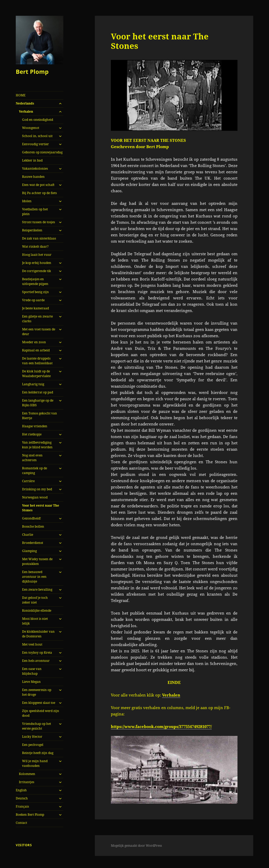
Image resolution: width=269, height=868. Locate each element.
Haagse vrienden (35, 426)
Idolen (27, 201)
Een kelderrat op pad (38, 392)
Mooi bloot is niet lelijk (35, 621)
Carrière (28, 481)
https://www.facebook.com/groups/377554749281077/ (161, 726)
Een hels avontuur (36, 661)
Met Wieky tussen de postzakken (37, 561)
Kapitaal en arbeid (36, 350)
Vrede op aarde (33, 300)
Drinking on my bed (37, 489)
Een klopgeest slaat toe (39, 703)
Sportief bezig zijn (35, 292)
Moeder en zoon (34, 342)
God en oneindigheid (38, 120)
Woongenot (31, 128)
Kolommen (27, 774)
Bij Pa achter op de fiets (39, 193)
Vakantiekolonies (35, 168)
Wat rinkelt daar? (35, 246)
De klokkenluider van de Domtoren (38, 634)
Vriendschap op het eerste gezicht (37, 726)
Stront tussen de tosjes (38, 222)
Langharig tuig (33, 384)
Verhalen (26, 111)
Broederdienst (33, 543)
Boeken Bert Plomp (30, 815)
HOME (21, 95)
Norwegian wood (35, 497)
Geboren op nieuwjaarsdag (42, 152)
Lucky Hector (32, 737)
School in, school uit (37, 136)
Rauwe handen (33, 177)
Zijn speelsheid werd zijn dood (41, 713)
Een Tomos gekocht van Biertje (40, 416)
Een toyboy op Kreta (37, 653)
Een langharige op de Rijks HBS (38, 403)
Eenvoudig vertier (35, 144)
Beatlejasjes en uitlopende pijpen (35, 281)
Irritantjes (27, 782)
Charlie (28, 535)
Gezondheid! (32, 518)
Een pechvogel (33, 745)
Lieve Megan (31, 682)
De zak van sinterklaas (39, 238)
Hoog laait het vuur (37, 255)
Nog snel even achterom (32, 458)
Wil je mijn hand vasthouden (35, 763)
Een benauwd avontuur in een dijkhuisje (34, 577)
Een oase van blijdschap (32, 671)
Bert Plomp (32, 71)
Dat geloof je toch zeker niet (35, 600)
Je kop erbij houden (37, 263)
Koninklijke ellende (37, 610)
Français (22, 806)
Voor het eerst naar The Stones (41, 508)
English (21, 790)
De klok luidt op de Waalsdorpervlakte (36, 374)
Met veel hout (32, 644)
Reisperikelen (32, 230)
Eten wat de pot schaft (38, 185)
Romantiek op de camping (35, 471)
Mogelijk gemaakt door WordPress (136, 846)
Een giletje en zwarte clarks (37, 319)
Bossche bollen (33, 526)
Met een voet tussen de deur (39, 332)
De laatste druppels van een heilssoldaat (37, 361)
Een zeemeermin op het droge (37, 692)
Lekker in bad (32, 160)
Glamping (29, 551)
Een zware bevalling (37, 589)
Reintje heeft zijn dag (38, 753)
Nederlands (25, 103)
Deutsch (22, 798)
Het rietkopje (32, 434)
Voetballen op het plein (35, 212)
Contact (21, 823)
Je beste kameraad (35, 308)
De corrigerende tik (37, 271)
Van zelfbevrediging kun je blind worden (37, 445)
